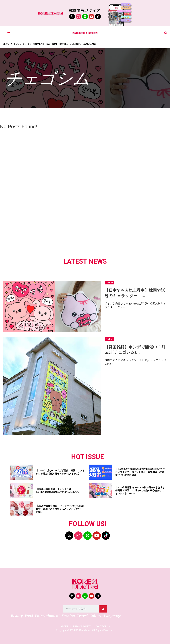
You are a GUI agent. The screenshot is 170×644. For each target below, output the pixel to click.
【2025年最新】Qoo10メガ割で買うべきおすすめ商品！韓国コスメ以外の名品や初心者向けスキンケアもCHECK (140, 490)
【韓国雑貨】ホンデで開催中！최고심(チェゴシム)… (135, 350)
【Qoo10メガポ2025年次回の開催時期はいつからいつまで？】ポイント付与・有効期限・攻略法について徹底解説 (140, 472)
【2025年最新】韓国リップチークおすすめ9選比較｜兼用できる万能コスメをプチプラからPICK (60, 509)
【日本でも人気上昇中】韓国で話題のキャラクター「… (135, 293)
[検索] (103, 609)
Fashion (52, 44)
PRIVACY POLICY (82, 626)
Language (90, 44)
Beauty (8, 44)
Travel (64, 44)
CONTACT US (103, 626)
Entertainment (34, 44)
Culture (76, 44)
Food (18, 44)
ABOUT (64, 626)
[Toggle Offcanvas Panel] (9, 33)
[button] (166, 33)
